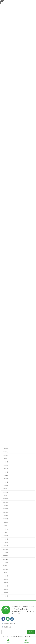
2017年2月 (5, 559)
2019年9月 (5, 462)
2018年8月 (5, 502)
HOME (8, 641)
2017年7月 (5, 542)
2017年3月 (5, 556)
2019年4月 (5, 475)
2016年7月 (5, 583)
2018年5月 (5, 509)
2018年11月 (5, 492)
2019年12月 (6, 452)
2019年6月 (5, 469)
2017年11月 (5, 529)
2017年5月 (5, 549)
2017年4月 (5, 552)
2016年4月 (5, 593)
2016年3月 (5, 596)
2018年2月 (5, 519)
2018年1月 (5, 522)
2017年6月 (5, 546)
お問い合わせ (26, 641)
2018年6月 (5, 506)
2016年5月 (5, 589)
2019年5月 (5, 472)
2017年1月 (5, 563)
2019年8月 (5, 465)
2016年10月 (6, 573)
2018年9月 (5, 499)
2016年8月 (5, 579)
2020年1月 (5, 449)
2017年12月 (6, 526)
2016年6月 (5, 586)
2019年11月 (5, 455)
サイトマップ (7, 627)
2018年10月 (6, 496)
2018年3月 (5, 516)
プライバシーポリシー (10, 624)
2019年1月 (5, 485)
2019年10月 (6, 459)
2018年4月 (5, 512)
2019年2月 (5, 482)
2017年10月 (6, 532)
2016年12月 (6, 566)
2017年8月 (5, 539)
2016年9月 (5, 576)
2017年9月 (5, 536)
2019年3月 (5, 479)
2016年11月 (5, 569)
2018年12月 (6, 489)
